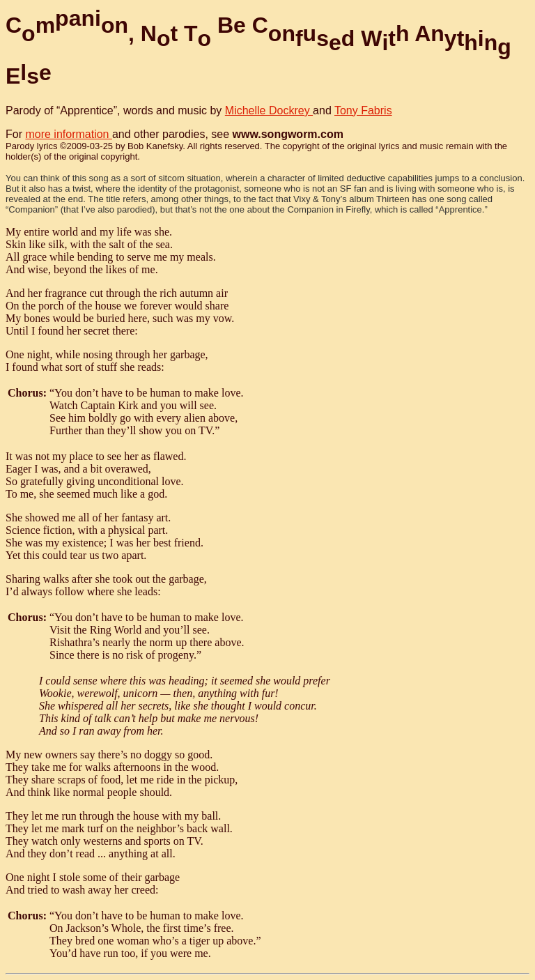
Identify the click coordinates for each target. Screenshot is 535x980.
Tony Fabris (363, 110)
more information (69, 134)
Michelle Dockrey (269, 110)
